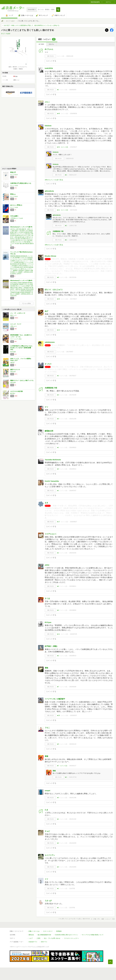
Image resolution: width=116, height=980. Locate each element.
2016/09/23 (73, 447)
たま (46, 810)
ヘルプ (31, 938)
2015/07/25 (74, 634)
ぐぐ (46, 879)
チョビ (47, 831)
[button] (58, 10)
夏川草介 (13, 393)
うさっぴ (48, 901)
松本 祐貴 (13, 352)
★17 (58, 522)
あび (46, 311)
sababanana (50, 342)
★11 (58, 210)
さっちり (48, 364)
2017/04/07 (70, 352)
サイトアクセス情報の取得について (93, 935)
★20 (58, 715)
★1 (58, 90)
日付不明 (72, 889)
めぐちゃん (49, 49)
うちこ (47, 728)
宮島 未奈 (13, 372)
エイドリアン (50, 855)
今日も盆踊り (14, 216)
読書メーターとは (34, 931)
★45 (58, 114)
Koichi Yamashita (52, 481)
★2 (58, 376)
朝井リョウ (13, 315)
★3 (58, 395)
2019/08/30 (74, 114)
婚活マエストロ (15, 370)
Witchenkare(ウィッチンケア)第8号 (21, 281)
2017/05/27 (74, 330)
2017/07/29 (73, 277)
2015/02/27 (74, 715)
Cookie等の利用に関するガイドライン (66, 935)
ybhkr (47, 565)
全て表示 (41, 44)
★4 (58, 586)
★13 (58, 330)
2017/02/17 (73, 376)
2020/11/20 (70, 56)
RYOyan (48, 622)
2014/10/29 (73, 843)
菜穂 (46, 756)
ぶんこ (47, 102)
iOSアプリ (44, 942)
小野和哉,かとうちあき (17, 218)
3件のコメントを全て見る (54, 180)
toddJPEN (49, 68)
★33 (58, 299)
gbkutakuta (49, 191)
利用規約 (59, 931)
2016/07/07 (73, 491)
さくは (47, 598)
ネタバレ (51, 44)
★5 (58, 744)
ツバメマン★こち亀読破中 (55, 699)
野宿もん (13, 194)
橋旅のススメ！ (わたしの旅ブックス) (22, 380)
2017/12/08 (74, 210)
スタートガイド (48, 931)
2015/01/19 (73, 744)
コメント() (61, 56)
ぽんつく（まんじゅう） (54, 289)
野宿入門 (13, 172)
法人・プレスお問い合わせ (52, 938)
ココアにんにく (51, 534)
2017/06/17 (74, 299)
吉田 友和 (13, 382)
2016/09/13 (73, 469)
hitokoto (48, 126)
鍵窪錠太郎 (49, 431)
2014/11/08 (73, 798)
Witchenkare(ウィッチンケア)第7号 (21, 227)
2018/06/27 (74, 147)
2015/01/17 (73, 766)
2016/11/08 (73, 419)
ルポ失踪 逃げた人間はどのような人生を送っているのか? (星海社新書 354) (21, 348)
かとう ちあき (10, 21)
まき (46, 503)
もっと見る (27, 303)
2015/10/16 (73, 553)
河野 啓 (12, 362)
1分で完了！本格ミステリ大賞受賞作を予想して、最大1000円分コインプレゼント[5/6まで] (31, 25)
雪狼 (46, 668)
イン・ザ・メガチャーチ (18, 313)
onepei (47, 791)
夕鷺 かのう (14, 326)
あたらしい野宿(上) (16, 205)
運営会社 (31, 935)
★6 (58, 277)
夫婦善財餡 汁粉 (58, 231)
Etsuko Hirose (50, 256)
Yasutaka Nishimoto (53, 460)
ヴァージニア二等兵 (16, 339)
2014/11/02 (73, 819)
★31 (58, 147)
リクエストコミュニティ (71, 938)
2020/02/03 (73, 90)
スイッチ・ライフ (16, 324)
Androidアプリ (33, 942)
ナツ (46, 407)
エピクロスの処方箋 (16, 391)
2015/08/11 (73, 586)
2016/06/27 (74, 522)
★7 (58, 687)
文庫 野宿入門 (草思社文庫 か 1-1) (21, 183)
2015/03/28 (73, 687)
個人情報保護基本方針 (44, 935)
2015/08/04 (73, 610)
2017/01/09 (73, 395)
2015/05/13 (73, 656)
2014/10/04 (73, 867)
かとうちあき (14, 175)
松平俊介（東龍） (52, 646)
